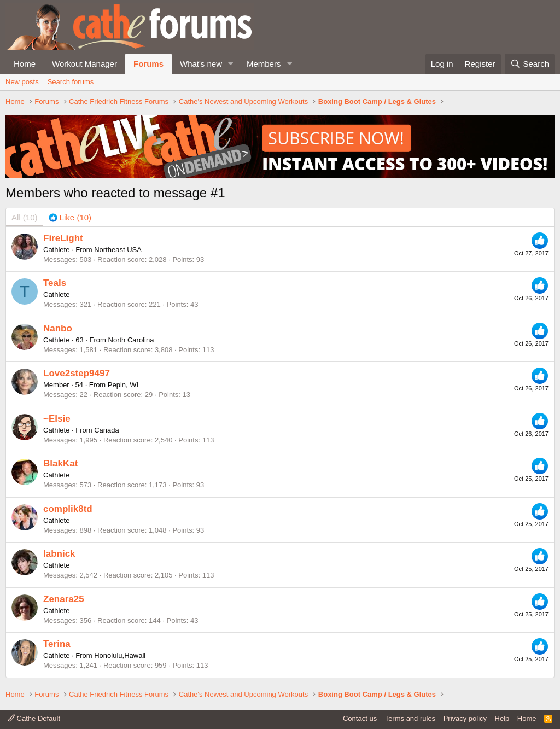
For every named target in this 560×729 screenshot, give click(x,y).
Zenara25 (64, 599)
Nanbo (58, 328)
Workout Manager (84, 64)
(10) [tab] (25, 217)
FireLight (63, 238)
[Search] (530, 64)
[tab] (70, 217)
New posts (22, 82)
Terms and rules (410, 718)
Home (25, 64)
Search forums (71, 82)
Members (264, 64)
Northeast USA (118, 250)
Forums (148, 64)
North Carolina (131, 340)
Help (502, 718)
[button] (231, 64)
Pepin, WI (123, 385)
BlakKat (60, 463)
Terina (57, 644)
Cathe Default (34, 718)
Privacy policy (465, 718)
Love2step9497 (77, 373)
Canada (107, 430)
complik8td (68, 509)
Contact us (360, 718)
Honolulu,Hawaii (120, 655)
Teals (55, 283)
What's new (201, 64)
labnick (59, 554)
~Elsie (57, 419)
